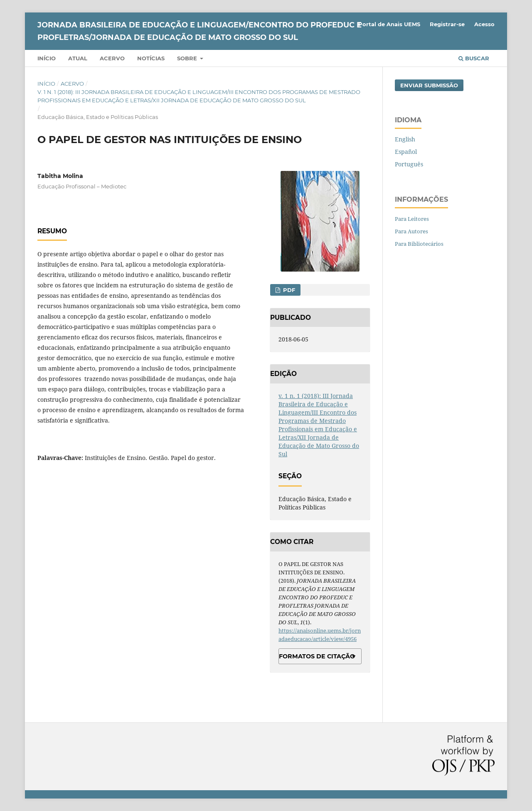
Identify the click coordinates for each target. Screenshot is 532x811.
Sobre (188, 58)
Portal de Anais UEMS (389, 24)
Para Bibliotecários (419, 244)
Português (409, 164)
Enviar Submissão (429, 85)
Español (406, 152)
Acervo (112, 58)
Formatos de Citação (317, 656)
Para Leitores (412, 219)
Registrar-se (447, 24)
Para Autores (411, 231)
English (405, 139)
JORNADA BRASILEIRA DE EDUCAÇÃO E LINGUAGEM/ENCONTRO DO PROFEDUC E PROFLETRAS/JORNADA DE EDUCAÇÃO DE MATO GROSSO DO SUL (199, 31)
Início (47, 58)
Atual (78, 58)
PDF (288, 290)
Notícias (151, 58)
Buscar (474, 58)
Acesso (484, 24)
